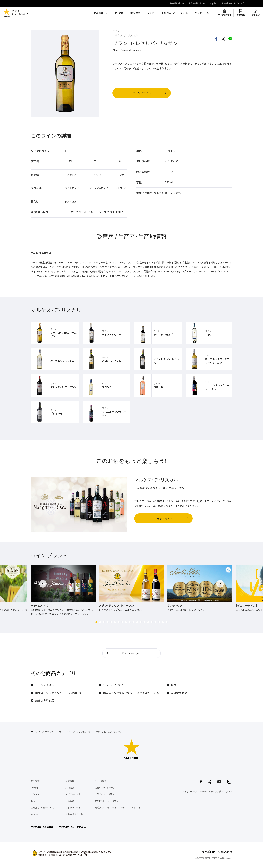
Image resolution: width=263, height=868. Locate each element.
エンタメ (135, 13)
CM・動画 (119, 13)
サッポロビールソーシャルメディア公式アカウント (207, 792)
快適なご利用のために (106, 788)
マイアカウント (225, 15)
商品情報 (99, 13)
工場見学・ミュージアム (175, 13)
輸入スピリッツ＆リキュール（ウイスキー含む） (131, 693)
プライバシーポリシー (106, 794)
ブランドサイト (142, 93)
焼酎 (174, 685)
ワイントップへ (131, 653)
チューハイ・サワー (114, 685)
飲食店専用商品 (45, 701)
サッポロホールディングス (234, 3)
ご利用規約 (100, 781)
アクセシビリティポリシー (108, 801)
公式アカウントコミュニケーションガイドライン (119, 807)
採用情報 (256, 15)
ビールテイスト (45, 685)
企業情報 (241, 15)
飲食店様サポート (197, 3)
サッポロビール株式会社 (42, 827)
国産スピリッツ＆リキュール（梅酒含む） (59, 693)
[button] (96, 622)
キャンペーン (202, 13)
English (213, 3)
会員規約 (70, 801)
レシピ (151, 13)
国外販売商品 (179, 693)
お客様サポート (177, 3)
